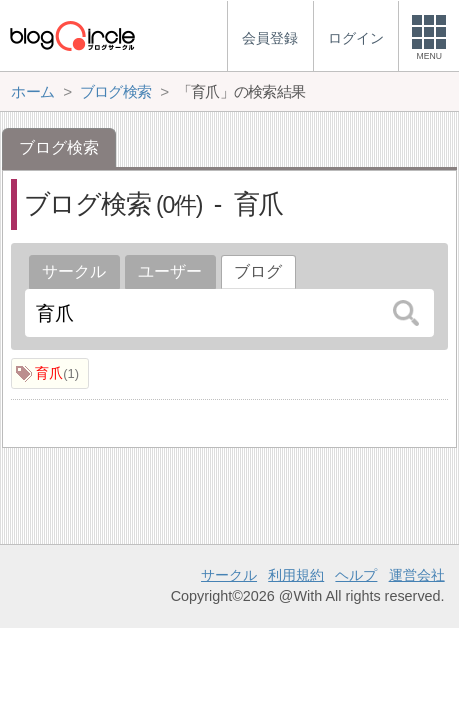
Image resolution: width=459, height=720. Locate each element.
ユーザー (170, 271)
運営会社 (417, 575)
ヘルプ (356, 575)
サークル (74, 271)
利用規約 (296, 575)
